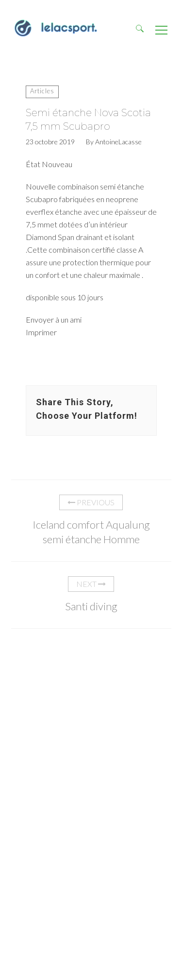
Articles (42, 91)
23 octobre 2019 (50, 142)
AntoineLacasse (118, 142)
